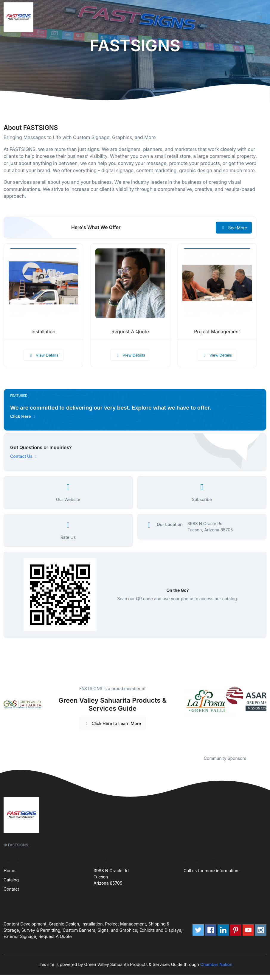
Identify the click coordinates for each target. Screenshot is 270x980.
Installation (44, 332)
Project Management (217, 332)
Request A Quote (130, 332)
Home (9, 871)
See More (234, 228)
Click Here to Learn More (113, 723)
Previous (179, 717)
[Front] (20, 17)
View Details (44, 355)
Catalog (11, 880)
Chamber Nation (216, 964)
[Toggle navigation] (261, 17)
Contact (11, 889)
